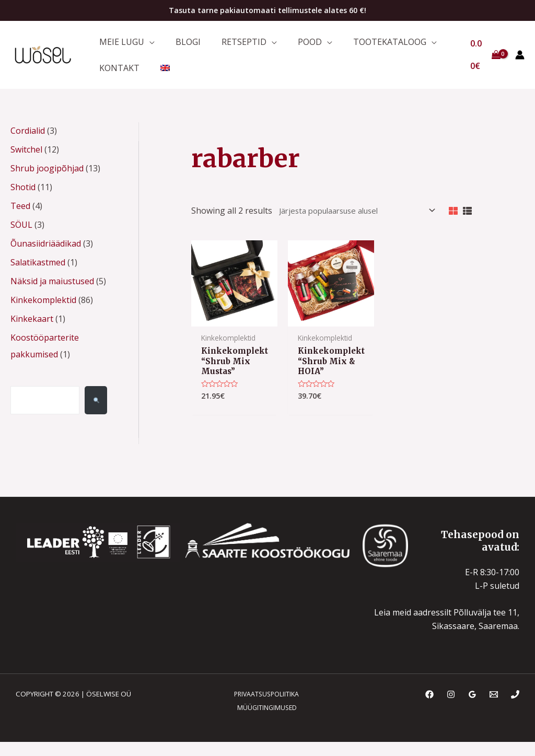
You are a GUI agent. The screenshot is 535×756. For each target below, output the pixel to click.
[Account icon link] (520, 61)
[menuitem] (157, 77)
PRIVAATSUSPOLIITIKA (263, 711)
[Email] (494, 711)
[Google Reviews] (472, 711)
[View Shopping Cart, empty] (484, 61)
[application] (147, 44)
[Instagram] (451, 711)
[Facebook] (429, 711)
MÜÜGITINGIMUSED (264, 725)
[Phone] (515, 711)
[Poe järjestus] (345, 224)
